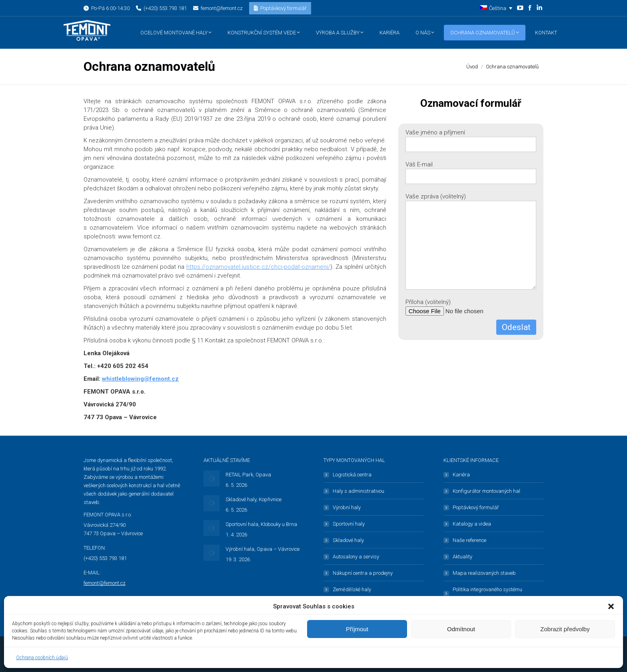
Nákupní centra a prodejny (363, 573)
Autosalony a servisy (356, 557)
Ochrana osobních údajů (42, 658)
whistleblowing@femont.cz (140, 379)
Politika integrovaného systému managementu (487, 594)
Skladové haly (348, 540)
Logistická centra (352, 475)
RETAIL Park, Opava (248, 475)
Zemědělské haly (352, 589)
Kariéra (461, 475)
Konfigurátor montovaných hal (486, 491)
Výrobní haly (347, 507)
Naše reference (469, 540)
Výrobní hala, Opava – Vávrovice (263, 549)
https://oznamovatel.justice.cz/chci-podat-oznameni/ (258, 267)
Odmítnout (461, 629)
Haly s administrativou (358, 491)
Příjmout (357, 629)
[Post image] (212, 478)
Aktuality (462, 557)
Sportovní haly (349, 524)
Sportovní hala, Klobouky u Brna (261, 524)
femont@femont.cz (105, 583)
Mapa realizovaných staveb (484, 573)
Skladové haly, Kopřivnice (254, 499)
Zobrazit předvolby (565, 629)
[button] (611, 606)
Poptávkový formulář (476, 507)
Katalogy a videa (472, 524)
